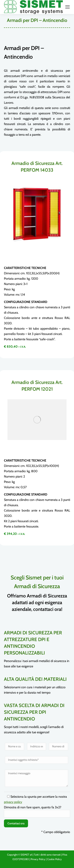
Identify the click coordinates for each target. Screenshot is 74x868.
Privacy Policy (38, 859)
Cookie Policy (54, 859)
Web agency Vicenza (39, 864)
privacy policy (13, 802)
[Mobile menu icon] (67, 7)
